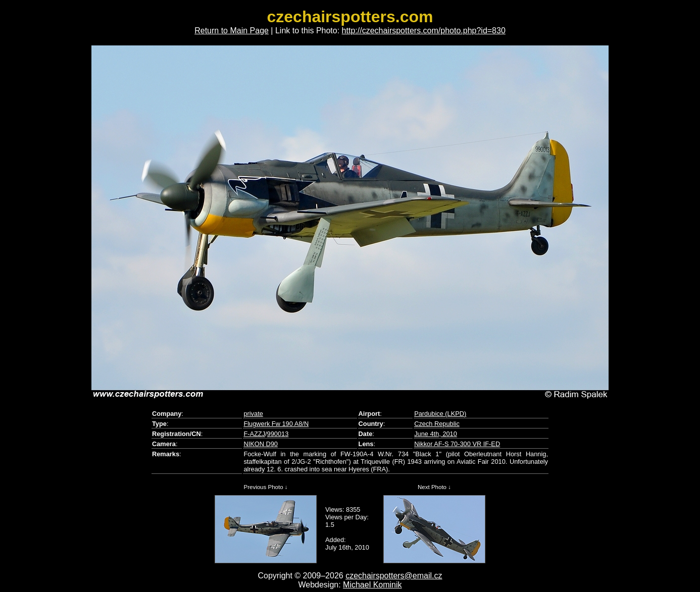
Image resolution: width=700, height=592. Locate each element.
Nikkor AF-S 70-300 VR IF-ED (457, 444)
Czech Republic (437, 424)
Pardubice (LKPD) (440, 414)
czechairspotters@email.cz (394, 576)
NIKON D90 (261, 444)
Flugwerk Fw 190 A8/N (276, 424)
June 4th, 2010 (436, 434)
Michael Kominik (372, 585)
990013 (278, 434)
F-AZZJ (254, 434)
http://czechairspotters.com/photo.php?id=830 (424, 31)
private (253, 414)
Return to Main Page (232, 31)
